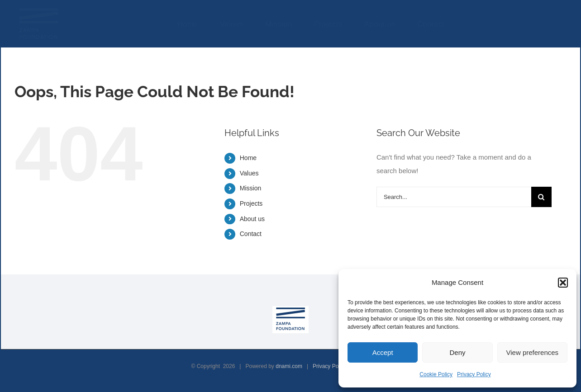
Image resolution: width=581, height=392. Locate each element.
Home (248, 158)
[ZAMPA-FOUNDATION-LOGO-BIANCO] (39, 10)
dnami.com (289, 366)
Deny (457, 352)
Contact (251, 234)
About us (252, 219)
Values (249, 173)
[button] (563, 283)
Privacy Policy (474, 374)
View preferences (533, 352)
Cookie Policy (436, 374)
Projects (251, 203)
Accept (383, 352)
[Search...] (454, 197)
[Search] (541, 197)
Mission (250, 188)
